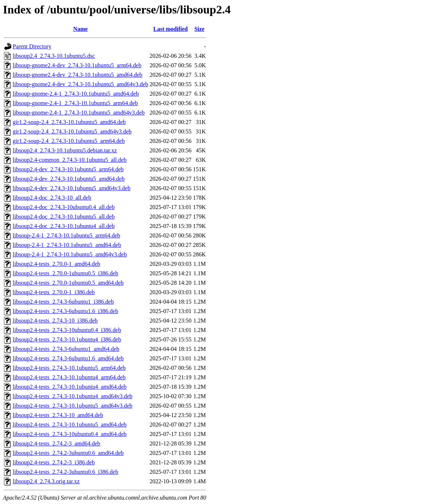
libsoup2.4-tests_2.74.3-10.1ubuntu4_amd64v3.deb (72, 396)
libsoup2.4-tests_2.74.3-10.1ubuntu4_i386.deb (67, 339)
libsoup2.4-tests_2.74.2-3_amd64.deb (56, 443)
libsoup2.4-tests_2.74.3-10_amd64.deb (58, 415)
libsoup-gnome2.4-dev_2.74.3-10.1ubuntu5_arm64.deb (77, 65)
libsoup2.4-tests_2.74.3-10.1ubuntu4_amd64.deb (70, 387)
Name (80, 29)
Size (199, 29)
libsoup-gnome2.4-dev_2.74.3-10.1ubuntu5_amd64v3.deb (80, 84)
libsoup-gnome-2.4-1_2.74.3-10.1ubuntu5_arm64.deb (75, 103)
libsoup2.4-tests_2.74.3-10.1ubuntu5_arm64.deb (69, 368)
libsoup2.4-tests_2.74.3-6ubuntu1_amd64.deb (66, 349)
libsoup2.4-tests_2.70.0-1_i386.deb (54, 292)
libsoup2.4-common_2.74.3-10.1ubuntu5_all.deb (70, 160)
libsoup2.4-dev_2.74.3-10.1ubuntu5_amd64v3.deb (72, 188)
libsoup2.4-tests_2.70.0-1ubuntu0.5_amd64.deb (68, 283)
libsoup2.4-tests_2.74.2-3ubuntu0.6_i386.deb (65, 472)
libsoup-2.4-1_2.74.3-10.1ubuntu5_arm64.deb (66, 235)
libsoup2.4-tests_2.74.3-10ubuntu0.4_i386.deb (67, 330)
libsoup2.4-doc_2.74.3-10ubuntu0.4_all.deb (64, 207)
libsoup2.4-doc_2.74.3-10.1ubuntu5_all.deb (64, 217)
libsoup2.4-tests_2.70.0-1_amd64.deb (56, 264)
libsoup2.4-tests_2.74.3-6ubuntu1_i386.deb (63, 302)
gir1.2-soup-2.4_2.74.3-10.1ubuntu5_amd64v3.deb (72, 131)
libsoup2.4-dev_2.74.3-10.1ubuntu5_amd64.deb (69, 179)
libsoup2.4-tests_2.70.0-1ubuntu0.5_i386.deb (65, 273)
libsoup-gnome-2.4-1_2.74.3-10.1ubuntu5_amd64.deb (76, 94)
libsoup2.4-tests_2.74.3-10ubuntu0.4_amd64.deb (70, 434)
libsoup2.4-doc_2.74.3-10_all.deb (52, 198)
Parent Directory (32, 46)
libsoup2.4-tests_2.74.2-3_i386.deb (54, 462)
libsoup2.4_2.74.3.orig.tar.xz (46, 481)
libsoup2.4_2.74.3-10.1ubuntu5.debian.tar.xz (65, 150)
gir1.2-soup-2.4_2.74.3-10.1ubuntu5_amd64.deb (69, 122)
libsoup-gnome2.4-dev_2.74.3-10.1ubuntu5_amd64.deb (78, 75)
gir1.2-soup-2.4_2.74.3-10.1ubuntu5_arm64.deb (69, 141)
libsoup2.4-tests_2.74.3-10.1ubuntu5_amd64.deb (70, 425)
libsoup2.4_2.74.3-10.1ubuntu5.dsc (54, 56)
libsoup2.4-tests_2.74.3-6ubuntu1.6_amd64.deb (68, 358)
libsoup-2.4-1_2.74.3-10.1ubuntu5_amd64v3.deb (70, 254)
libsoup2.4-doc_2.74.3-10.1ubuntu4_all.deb (64, 226)
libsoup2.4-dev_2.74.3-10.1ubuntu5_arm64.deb (68, 169)
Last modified (171, 29)
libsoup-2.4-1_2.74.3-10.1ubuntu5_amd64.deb (67, 245)
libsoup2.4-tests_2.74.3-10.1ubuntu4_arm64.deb (69, 377)
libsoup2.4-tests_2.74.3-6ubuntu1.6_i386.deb (65, 311)
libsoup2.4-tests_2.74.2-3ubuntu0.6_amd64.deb (68, 453)
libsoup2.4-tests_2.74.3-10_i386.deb (55, 321)
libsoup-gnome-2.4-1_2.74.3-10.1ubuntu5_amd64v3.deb (79, 113)
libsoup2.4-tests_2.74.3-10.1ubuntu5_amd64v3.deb (72, 406)
